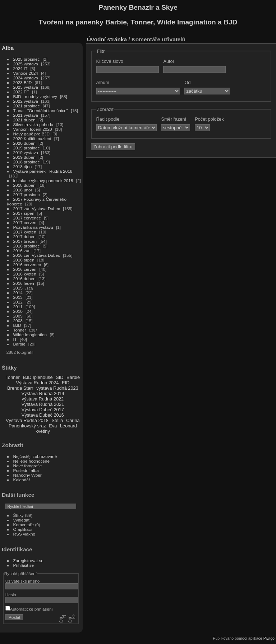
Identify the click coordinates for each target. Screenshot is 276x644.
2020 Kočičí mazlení (32, 138)
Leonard (68, 426)
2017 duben (24, 237)
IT (15, 339)
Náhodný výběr (27, 475)
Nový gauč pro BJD (31, 134)
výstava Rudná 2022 (43, 399)
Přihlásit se (24, 565)
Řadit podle (108, 119)
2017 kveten (25, 232)
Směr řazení (174, 119)
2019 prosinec (27, 148)
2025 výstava (26, 64)
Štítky (19, 515)
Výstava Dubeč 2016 (43, 415)
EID (66, 383)
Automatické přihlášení (29, 609)
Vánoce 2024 (26, 73)
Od (187, 82)
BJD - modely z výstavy (35, 96)
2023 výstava (26, 87)
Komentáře (24, 525)
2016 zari (22, 251)
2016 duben (24, 279)
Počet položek (209, 119)
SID (59, 377)
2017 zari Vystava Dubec (37, 209)
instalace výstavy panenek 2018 (43, 180)
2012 (18, 302)
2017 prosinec (27, 194)
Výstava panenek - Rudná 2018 (43, 171)
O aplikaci (23, 529)
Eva (53, 426)
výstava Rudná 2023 (57, 388)
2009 (18, 316)
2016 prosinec (27, 246)
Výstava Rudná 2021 (43, 404)
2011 (18, 307)
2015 (18, 288)
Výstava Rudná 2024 (38, 383)
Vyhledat (21, 520)
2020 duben (24, 143)
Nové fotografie (28, 466)
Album (103, 82)
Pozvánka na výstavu (33, 227)
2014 (18, 293)
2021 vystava (26, 115)
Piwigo (269, 638)
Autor (169, 61)
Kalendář (22, 480)
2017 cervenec (27, 218)
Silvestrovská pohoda (33, 124)
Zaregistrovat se (28, 560)
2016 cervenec (27, 265)
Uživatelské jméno (22, 581)
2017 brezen (25, 241)
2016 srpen (24, 260)
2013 (18, 297)
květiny (43, 431)
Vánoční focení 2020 (33, 129)
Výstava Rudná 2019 (43, 393)
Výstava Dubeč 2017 (43, 410)
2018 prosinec (27, 162)
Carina (73, 420)
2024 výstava (26, 78)
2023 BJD (23, 82)
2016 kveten (25, 274)
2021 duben (24, 120)
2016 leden (24, 283)
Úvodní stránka (107, 39)
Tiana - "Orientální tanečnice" (41, 110)
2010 (18, 311)
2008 (18, 321)
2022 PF (21, 92)
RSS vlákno (24, 534)
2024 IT (20, 68)
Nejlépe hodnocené (31, 461)
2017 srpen (24, 213)
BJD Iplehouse (38, 377)
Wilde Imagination (30, 335)
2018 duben (24, 185)
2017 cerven (25, 223)
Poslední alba (26, 470)
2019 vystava (26, 152)
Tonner (20, 330)
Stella (57, 420)
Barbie (19, 344)
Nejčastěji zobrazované (35, 456)
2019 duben (24, 157)
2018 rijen (23, 166)
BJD (17, 325)
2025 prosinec (27, 59)
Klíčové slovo (110, 61)
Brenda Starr (20, 388)
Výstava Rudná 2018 (27, 420)
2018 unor (23, 190)
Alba (8, 48)
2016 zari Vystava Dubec (37, 255)
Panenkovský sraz (27, 426)
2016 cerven (25, 269)
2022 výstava (26, 101)
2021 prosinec (27, 106)
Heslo (11, 595)
